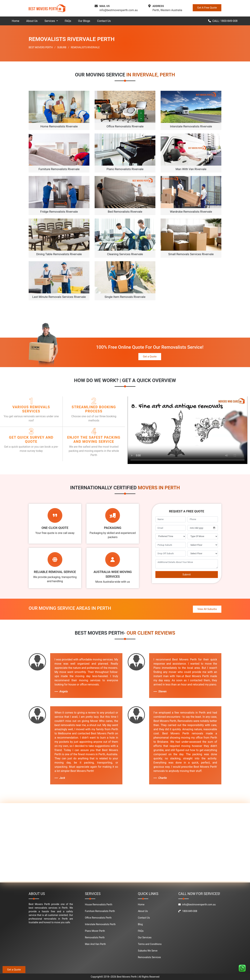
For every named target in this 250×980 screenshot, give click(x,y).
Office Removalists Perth (98, 918)
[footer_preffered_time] (171, 536)
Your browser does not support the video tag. (187, 430)
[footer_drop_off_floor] (203, 554)
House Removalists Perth (99, 904)
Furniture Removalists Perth (100, 911)
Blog (140, 924)
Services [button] (50, 21)
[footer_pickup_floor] (203, 545)
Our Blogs (84, 21)
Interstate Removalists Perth (100, 924)
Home (16, 21)
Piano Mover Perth (95, 931)
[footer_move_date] (203, 528)
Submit (187, 575)
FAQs (68, 21)
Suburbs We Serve (148, 951)
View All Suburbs (207, 609)
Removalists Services (149, 957)
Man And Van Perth (95, 944)
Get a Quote (150, 357)
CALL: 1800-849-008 (223, 21)
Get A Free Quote (207, 8)
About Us (32, 21)
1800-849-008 (188, 911)
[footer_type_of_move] (203, 536)
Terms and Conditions (150, 944)
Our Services (145, 937)
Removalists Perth (95, 937)
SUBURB (62, 47)
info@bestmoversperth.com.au (119, 10)
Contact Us (104, 21)
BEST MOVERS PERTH (41, 47)
